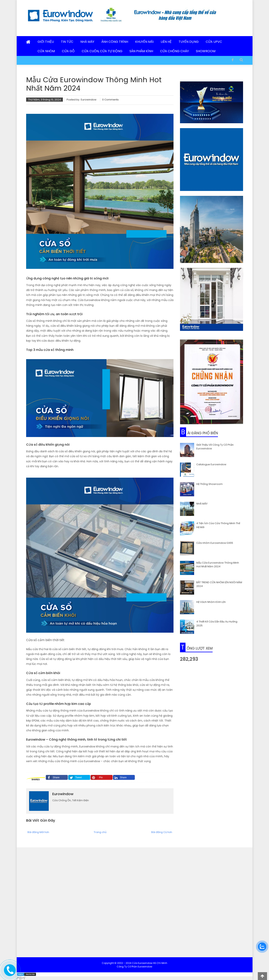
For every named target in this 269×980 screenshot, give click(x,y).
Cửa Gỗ (68, 51)
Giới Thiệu (46, 42)
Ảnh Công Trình (115, 42)
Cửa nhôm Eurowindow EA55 (215, 543)
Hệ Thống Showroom (209, 484)
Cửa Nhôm (46, 51)
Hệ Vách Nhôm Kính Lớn (211, 602)
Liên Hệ (166, 42)
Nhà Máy (87, 42)
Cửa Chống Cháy (174, 51)
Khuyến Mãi (144, 42)
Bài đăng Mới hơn (38, 832)
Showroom (206, 51)
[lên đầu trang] (262, 976)
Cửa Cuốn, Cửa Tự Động (102, 51)
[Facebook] (233, 60)
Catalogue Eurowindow (211, 464)
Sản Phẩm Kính (141, 51)
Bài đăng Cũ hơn (162, 832)
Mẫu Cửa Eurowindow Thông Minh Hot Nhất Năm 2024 (218, 565)
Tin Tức (67, 42)
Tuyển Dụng (189, 42)
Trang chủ (100, 832)
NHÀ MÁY (202, 504)
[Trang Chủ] (28, 42)
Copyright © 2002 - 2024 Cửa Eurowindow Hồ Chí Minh (134, 963)
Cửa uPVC (214, 42)
